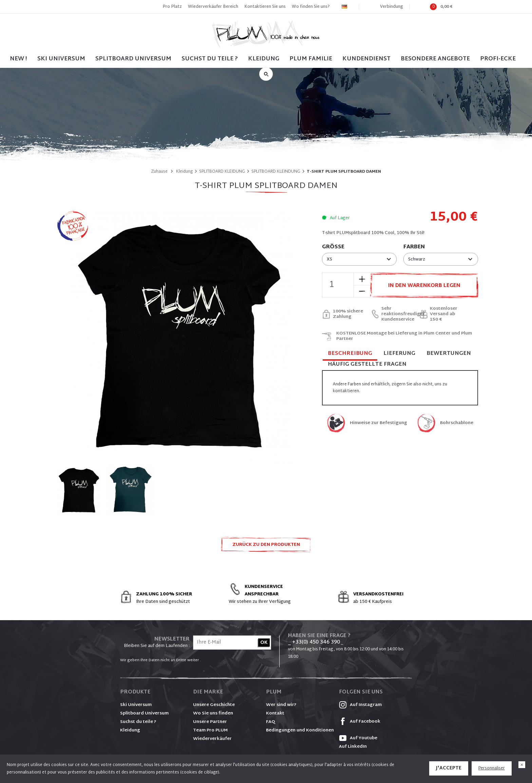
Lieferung (399, 354)
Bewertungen (449, 354)
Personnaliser (492, 768)
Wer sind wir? (281, 705)
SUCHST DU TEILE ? (210, 59)
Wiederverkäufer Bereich (213, 7)
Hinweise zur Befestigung (378, 423)
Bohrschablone (457, 423)
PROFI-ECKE (498, 59)
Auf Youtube (358, 738)
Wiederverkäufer (212, 739)
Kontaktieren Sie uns (265, 7)
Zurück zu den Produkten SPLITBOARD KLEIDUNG (266, 547)
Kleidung (264, 59)
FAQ (271, 722)
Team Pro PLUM (210, 730)
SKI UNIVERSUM (61, 59)
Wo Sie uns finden (213, 713)
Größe (333, 247)
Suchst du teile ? (138, 722)
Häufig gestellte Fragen (367, 365)
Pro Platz (172, 7)
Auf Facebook (360, 722)
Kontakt (275, 713)
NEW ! (18, 59)
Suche (266, 74)
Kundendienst (366, 59)
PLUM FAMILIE (311, 59)
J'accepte (449, 768)
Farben (414, 247)
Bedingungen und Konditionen (300, 730)
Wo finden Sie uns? (311, 7)
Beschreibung (350, 354)
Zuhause (159, 172)
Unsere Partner (210, 722)
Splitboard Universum (144, 713)
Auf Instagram (360, 705)
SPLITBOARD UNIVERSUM (133, 59)
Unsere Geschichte (214, 705)
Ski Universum (136, 705)
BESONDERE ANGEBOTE (435, 59)
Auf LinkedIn (353, 747)
